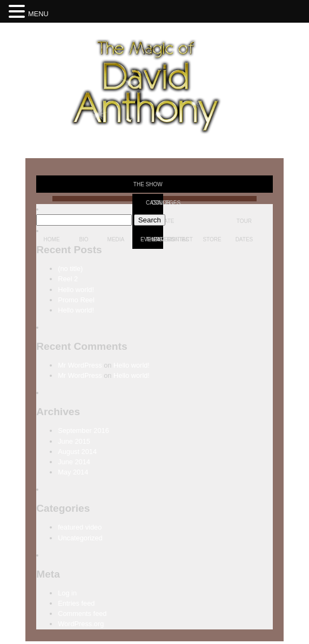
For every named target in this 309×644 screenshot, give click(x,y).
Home (52, 239)
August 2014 (77, 452)
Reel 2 (68, 279)
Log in (67, 593)
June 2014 (74, 462)
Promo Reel (76, 300)
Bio (83, 239)
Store (212, 239)
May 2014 (73, 472)
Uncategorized (80, 538)
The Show (148, 184)
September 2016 (83, 431)
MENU (38, 14)
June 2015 (74, 441)
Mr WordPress (80, 365)
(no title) (70, 269)
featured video (80, 527)
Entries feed (76, 603)
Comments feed (82, 614)
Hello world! (76, 290)
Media (116, 239)
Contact (180, 239)
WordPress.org (81, 624)
